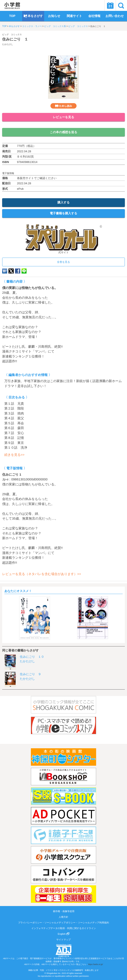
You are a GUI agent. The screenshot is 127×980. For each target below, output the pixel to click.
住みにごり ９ (30, 674)
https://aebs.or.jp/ (96, 964)
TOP (4, 26)
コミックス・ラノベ (32, 26)
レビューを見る (63, 117)
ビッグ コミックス (78, 26)
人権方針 (63, 917)
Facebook (18, 271)
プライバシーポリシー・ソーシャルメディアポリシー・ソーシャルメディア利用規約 (63, 923)
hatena (5, 271)
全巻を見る (63, 262)
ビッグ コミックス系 (55, 26)
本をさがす (14, 26)
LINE (24, 271)
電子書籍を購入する (63, 213)
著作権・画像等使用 (64, 911)
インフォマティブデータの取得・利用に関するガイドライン (64, 928)
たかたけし (8, 44)
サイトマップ (63, 940)
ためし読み (63, 106)
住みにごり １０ (32, 657)
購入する (63, 202)
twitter (11, 271)
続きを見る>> (14, 455)
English (63, 934)
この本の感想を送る (63, 132)
